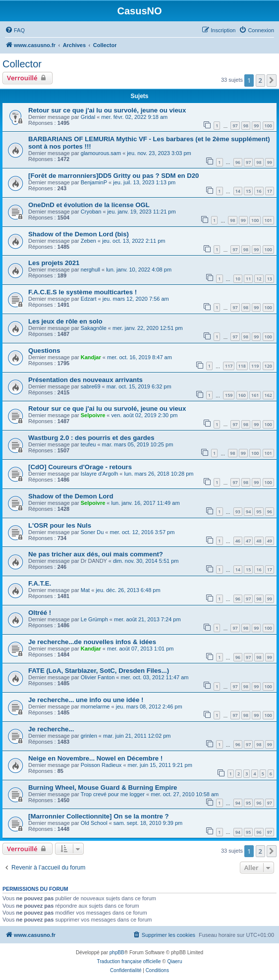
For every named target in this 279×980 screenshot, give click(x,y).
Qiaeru (174, 961)
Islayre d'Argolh (99, 474)
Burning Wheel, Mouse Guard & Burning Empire (103, 788)
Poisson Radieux (101, 765)
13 (270, 279)
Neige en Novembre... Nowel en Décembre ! (95, 758)
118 (242, 366)
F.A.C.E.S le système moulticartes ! (83, 292)
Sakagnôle (94, 328)
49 (270, 541)
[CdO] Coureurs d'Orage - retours (80, 467)
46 (238, 541)
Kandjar (91, 357)
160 (242, 395)
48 (259, 541)
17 (270, 191)
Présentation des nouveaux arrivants (85, 380)
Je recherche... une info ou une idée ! (86, 700)
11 (248, 279)
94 (248, 512)
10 (238, 279)
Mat (85, 590)
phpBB (117, 953)
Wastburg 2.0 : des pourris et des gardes (91, 438)
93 (238, 512)
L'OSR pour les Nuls (60, 525)
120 (268, 366)
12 (259, 279)
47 (248, 541)
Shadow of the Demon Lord (71, 496)
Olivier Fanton (98, 677)
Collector (22, 64)
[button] (272, 80)
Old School (94, 823)
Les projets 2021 (54, 263)
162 (268, 395)
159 (229, 395)
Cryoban (91, 212)
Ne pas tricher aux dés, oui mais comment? (96, 554)
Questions (44, 351)
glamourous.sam (101, 153)
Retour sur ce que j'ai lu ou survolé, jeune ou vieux (107, 110)
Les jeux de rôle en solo (65, 321)
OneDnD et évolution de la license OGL (89, 205)
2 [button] (260, 80)
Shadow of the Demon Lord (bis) (79, 234)
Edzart (89, 299)
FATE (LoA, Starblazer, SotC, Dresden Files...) (99, 671)
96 (238, 162)
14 (238, 191)
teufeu (88, 444)
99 (256, 126)
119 (255, 366)
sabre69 (91, 386)
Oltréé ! (40, 613)
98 (246, 126)
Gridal (88, 117)
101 (268, 220)
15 (248, 191)
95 (259, 512)
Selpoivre (93, 415)
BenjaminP (94, 182)
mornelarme (95, 707)
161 (255, 395)
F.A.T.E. (40, 583)
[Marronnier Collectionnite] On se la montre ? (99, 816)
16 (259, 191)
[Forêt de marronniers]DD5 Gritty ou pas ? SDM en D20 (113, 176)
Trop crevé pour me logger (113, 794)
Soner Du (92, 532)
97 (235, 126)
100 (268, 126)
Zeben (88, 241)
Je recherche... (51, 729)
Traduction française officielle (129, 961)
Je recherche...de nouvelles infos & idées (92, 642)
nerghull (90, 270)
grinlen (89, 736)
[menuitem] (15, 30)
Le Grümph (94, 619)
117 (229, 366)
